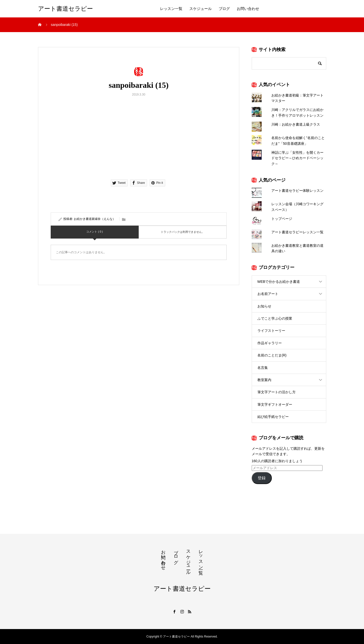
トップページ (282, 219)
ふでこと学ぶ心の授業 (275, 318)
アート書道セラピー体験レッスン (297, 191)
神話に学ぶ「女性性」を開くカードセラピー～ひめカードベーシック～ (297, 158)
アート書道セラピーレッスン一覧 (297, 232)
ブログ (224, 9)
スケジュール (201, 9)
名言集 (263, 368)
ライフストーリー (271, 331)
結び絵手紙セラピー (273, 417)
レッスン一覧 (171, 9)
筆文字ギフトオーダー (275, 404)
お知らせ (264, 306)
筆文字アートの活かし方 (277, 392)
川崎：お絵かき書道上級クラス (296, 124)
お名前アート (268, 294)
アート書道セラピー (65, 9)
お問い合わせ (248, 9)
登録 (262, 478)
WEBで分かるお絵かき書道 (279, 282)
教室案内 (264, 380)
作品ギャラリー (270, 343)
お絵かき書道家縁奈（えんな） (95, 219)
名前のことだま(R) (272, 355)
